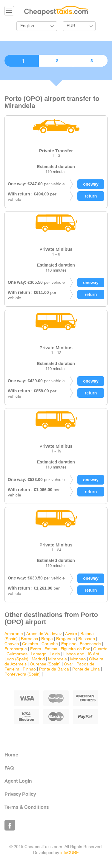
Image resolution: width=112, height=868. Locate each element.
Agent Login (18, 781)
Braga (47, 639)
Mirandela (57, 659)
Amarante (14, 634)
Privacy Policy (20, 794)
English (27, 26)
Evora (36, 649)
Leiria (55, 654)
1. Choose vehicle (22, 61)
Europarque (16, 649)
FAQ (9, 768)
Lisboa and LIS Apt (81, 654)
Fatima (51, 649)
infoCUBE (70, 853)
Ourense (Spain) (45, 664)
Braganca (66, 639)
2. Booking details (56, 61)
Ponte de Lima (86, 669)
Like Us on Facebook (10, 825)
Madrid (38, 659)
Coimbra (30, 644)
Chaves (12, 644)
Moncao (78, 659)
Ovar (69, 664)
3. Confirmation (90, 61)
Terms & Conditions (27, 807)
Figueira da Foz (75, 649)
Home (11, 755)
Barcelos (29, 639)
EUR (71, 26)
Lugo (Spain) (16, 659)
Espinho (69, 644)
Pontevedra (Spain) (23, 674)
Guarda (100, 649)
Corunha (50, 644)
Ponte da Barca (54, 669)
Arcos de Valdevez (44, 634)
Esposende (90, 644)
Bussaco (87, 639)
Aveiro (71, 634)
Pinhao (29, 669)
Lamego (39, 654)
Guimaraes (17, 654)
